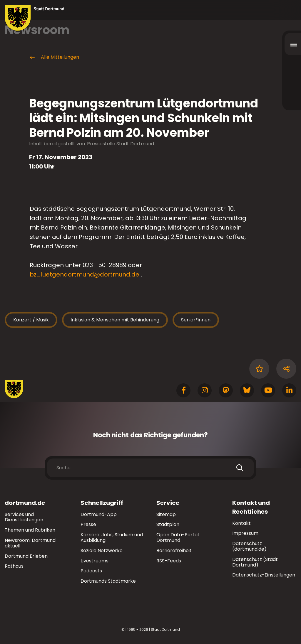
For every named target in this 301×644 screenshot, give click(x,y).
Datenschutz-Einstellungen (264, 575)
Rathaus (14, 566)
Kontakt (241, 523)
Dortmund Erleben (26, 556)
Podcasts (91, 571)
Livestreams (95, 561)
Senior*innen (196, 320)
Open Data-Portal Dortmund (178, 537)
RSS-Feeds (169, 561)
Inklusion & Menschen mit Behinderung (115, 320)
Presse (88, 524)
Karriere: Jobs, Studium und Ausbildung (112, 537)
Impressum (245, 533)
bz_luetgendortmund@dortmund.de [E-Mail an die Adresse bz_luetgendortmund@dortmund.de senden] (85, 274)
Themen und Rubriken (30, 530)
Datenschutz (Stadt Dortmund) (255, 562)
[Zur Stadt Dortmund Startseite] (35, 18)
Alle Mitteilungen (54, 57)
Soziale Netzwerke (102, 551)
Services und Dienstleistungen (24, 517)
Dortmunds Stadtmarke (108, 581)
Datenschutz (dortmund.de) (249, 546)
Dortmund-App (99, 514)
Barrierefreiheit (174, 551)
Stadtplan (168, 524)
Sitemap (166, 514)
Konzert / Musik (31, 320)
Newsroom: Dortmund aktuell (30, 543)
